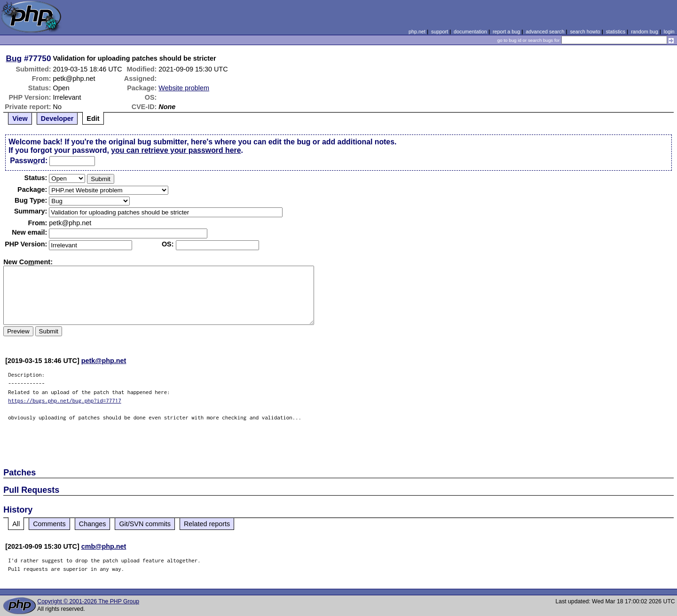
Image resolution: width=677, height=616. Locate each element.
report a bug (506, 32)
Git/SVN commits (145, 524)
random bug (645, 32)
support (440, 32)
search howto (585, 32)
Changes (93, 524)
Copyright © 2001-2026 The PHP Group (88, 601)
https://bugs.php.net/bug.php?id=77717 (65, 400)
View (20, 118)
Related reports (207, 524)
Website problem (184, 88)
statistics (616, 32)
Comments (49, 524)
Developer (57, 118)
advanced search (545, 32)
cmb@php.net (104, 546)
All (16, 524)
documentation (470, 32)
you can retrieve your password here (176, 150)
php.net (417, 32)
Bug (14, 58)
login (669, 32)
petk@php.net (104, 361)
